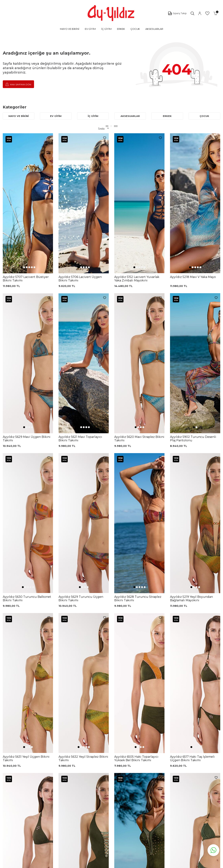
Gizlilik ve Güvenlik (110, 796)
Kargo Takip (106, 768)
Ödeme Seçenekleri (111, 801)
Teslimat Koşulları (109, 790)
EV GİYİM (90, 29)
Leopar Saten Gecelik (73, 803)
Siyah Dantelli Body (72, 786)
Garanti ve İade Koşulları (113, 779)
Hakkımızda (144, 779)
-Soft (92, 864)
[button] (22, 203)
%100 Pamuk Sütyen (73, 775)
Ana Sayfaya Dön (18, 84)
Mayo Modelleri (31, 766)
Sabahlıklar (28, 810)
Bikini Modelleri (31, 772)
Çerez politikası (146, 768)
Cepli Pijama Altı (70, 808)
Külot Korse (67, 797)
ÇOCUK (135, 29)
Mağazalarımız (146, 774)
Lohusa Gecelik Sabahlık (75, 781)
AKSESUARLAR (154, 29)
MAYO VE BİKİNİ (70, 29)
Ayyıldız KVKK (145, 763)
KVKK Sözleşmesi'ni (39, 740)
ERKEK (121, 29)
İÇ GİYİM (106, 29)
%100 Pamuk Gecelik (73, 792)
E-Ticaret (101, 864)
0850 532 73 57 (108, 763)
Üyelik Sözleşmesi (110, 774)
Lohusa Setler (30, 799)
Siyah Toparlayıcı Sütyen (75, 770)
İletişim (141, 785)
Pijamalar (27, 783)
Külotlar (26, 777)
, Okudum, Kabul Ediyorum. (53, 740)
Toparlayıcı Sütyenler (34, 788)
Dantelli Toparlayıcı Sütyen (71, 763)
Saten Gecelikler (32, 794)
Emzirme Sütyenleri (34, 805)
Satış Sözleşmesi (109, 785)
